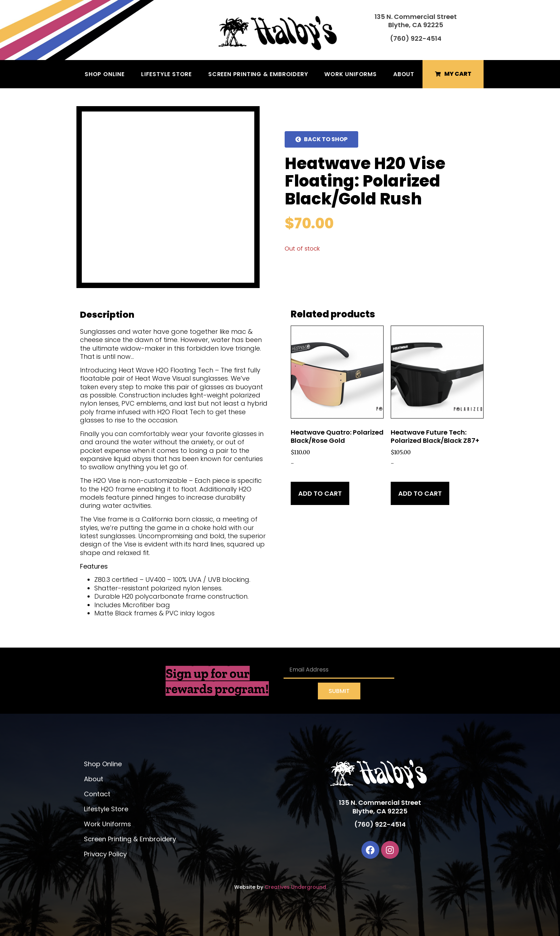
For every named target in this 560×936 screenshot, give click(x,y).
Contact (97, 794)
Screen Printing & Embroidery (258, 74)
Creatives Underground (295, 887)
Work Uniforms (350, 74)
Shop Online (105, 74)
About (404, 74)
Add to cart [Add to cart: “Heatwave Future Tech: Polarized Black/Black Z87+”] (420, 493)
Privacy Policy (105, 854)
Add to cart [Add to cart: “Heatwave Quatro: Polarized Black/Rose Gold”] (320, 493)
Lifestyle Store (166, 74)
